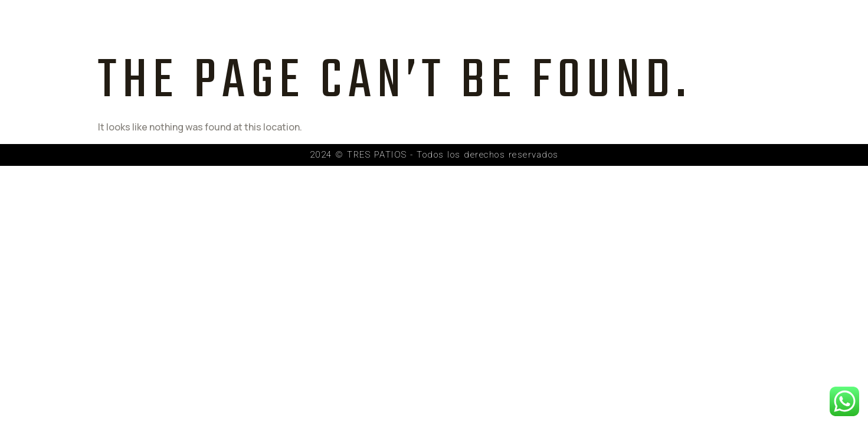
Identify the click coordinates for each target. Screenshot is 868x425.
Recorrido (597, 25)
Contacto (674, 25)
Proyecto (397, 25)
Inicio (333, 25)
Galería (526, 25)
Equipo (465, 25)
